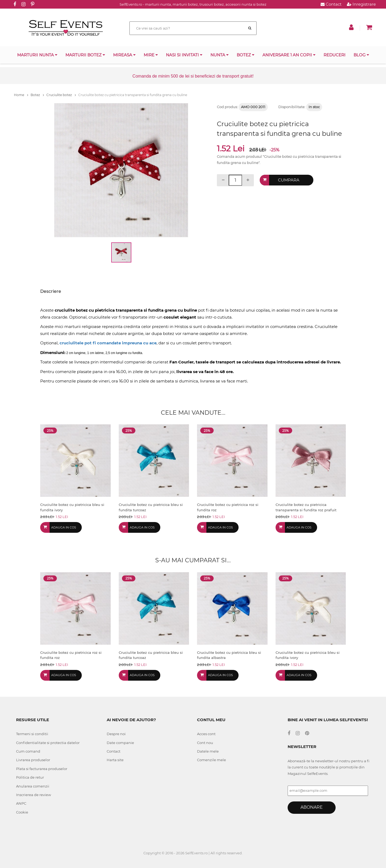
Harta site (115, 760)
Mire (151, 55)
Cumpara (289, 180)
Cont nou (205, 743)
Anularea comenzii (33, 786)
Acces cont (206, 734)
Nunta (220, 55)
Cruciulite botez (61, 95)
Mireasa (124, 55)
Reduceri (335, 55)
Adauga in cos (64, 527)
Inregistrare (361, 4)
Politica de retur (30, 777)
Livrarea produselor (33, 760)
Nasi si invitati (184, 55)
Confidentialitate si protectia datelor (48, 743)
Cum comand (28, 751)
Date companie (120, 743)
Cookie (22, 812)
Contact (331, 4)
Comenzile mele (211, 760)
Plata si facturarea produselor (42, 769)
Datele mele (208, 751)
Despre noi (116, 734)
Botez (246, 55)
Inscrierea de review (34, 795)
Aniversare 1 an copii (289, 55)
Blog (361, 55)
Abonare (312, 807)
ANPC (21, 803)
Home (21, 95)
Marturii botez (85, 55)
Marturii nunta (37, 55)
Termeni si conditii (32, 734)
